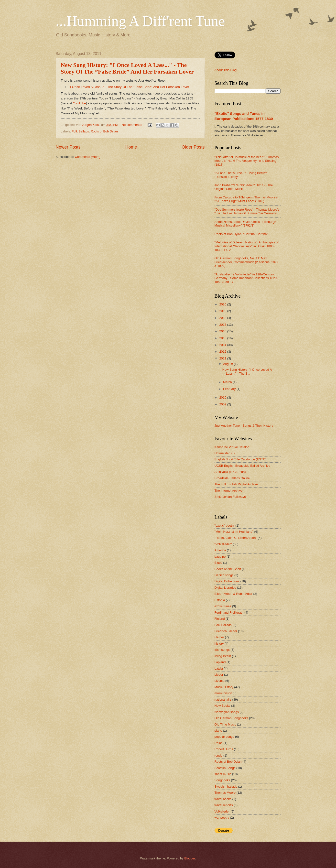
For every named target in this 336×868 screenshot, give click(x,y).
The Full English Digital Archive (236, 484)
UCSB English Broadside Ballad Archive (242, 466)
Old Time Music (225, 724)
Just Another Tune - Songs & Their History (244, 426)
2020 (223, 304)
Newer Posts (68, 147)
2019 (223, 311)
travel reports (224, 805)
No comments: (132, 125)
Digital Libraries (225, 588)
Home (131, 147)
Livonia (220, 681)
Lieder (219, 675)
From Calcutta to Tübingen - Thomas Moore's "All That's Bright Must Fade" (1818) (246, 199)
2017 (223, 325)
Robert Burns (224, 749)
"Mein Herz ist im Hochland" (234, 532)
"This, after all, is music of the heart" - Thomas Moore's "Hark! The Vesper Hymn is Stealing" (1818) (247, 161)
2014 (223, 345)
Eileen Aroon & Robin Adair (233, 594)
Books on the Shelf (228, 569)
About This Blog (226, 70)
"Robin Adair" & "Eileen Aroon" (236, 538)
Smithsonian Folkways (230, 497)
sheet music (223, 774)
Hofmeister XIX (225, 453)
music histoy (223, 693)
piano (218, 731)
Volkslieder (222, 811)
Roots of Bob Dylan (104, 131)
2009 (223, 404)
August (228, 364)
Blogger (190, 858)
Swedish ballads (226, 787)
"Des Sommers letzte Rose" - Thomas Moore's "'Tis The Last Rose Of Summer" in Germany (247, 211)
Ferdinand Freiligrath (229, 613)
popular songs (224, 737)
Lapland (220, 662)
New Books (222, 706)
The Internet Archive (229, 491)
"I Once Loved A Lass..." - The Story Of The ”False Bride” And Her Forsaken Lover (129, 87)
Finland (220, 619)
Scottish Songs (225, 768)
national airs (223, 700)
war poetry (222, 818)
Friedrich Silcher (226, 631)
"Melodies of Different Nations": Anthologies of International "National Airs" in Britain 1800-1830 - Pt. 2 (247, 246)
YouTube (80, 103)
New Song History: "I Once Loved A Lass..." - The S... (247, 371)
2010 (223, 397)
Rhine (219, 743)
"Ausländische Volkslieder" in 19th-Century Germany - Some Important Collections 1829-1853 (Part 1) (246, 278)
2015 (223, 338)
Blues (218, 563)
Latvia (219, 668)
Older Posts (193, 147)
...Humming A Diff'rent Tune (140, 21)
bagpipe (220, 557)
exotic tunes (223, 606)
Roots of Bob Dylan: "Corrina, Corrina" (241, 234)
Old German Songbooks (231, 718)
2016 (223, 331)
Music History (224, 687)
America (220, 550)
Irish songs (222, 650)
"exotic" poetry (225, 526)
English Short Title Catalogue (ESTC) (241, 459)
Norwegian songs (227, 712)
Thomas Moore (225, 793)
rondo (219, 755)
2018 (223, 318)
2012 (223, 352)
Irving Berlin (223, 656)
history (219, 644)
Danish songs (224, 575)
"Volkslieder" (223, 544)
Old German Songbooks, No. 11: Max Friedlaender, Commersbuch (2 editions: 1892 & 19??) (246, 262)
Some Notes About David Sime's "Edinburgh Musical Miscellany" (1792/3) (245, 224)
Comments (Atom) (87, 157)
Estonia (220, 600)
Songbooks (222, 780)
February (230, 389)
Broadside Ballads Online (232, 478)
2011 (223, 358)
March (228, 382)
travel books (223, 799)
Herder (219, 637)
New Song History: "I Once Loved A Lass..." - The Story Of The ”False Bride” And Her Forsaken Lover (127, 68)
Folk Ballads (80, 131)
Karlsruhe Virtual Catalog (232, 447)
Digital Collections (227, 581)
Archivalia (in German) (230, 472)
